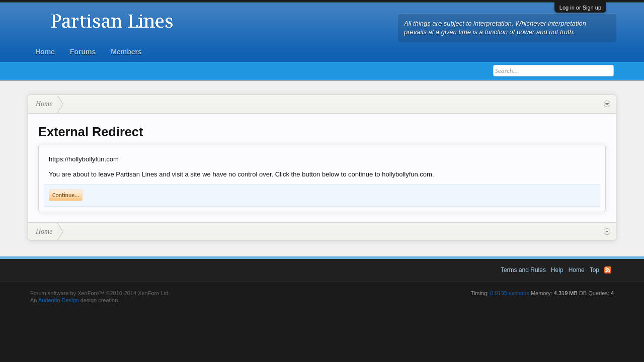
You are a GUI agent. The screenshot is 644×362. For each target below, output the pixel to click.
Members (126, 52)
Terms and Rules (523, 270)
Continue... (66, 195)
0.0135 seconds (510, 293)
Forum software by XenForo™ (100, 293)
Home (45, 52)
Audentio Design (59, 300)
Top (594, 270)
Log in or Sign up (580, 8)
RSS (608, 270)
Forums (83, 52)
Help (557, 270)
